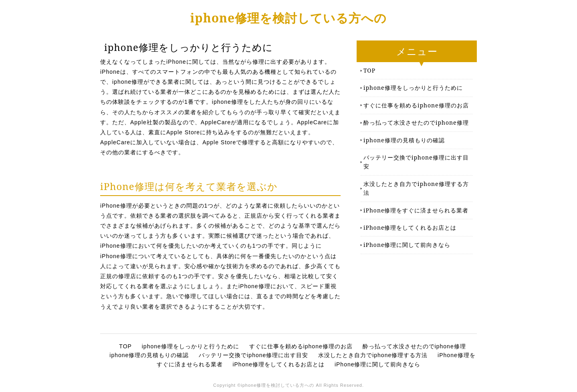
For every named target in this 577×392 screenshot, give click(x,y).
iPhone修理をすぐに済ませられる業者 (416, 210)
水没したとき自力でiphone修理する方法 (416, 188)
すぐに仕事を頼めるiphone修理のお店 (416, 105)
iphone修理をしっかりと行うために (413, 88)
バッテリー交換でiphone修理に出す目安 (416, 162)
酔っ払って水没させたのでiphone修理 (416, 122)
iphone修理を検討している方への (289, 18)
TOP (369, 70)
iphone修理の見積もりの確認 (404, 140)
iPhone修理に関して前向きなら (407, 245)
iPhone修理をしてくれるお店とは (410, 227)
